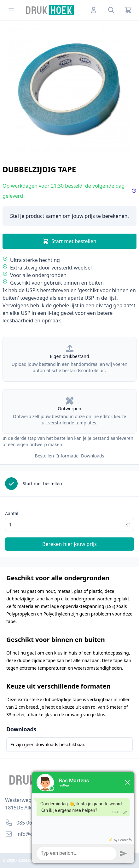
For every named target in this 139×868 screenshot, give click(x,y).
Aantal (12, 513)
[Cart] (128, 10)
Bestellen (44, 456)
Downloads (93, 456)
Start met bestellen (69, 241)
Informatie (67, 456)
